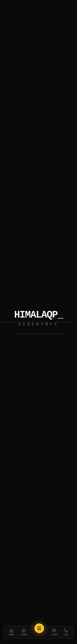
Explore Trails (38, 355)
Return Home (39, 338)
